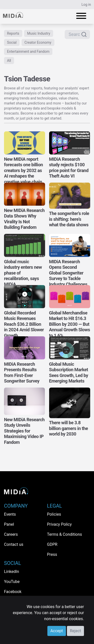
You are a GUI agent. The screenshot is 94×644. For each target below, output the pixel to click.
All (9, 61)
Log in (86, 5)
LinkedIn (12, 572)
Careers (11, 534)
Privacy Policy (60, 524)
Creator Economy (38, 42)
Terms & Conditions (65, 534)
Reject (75, 631)
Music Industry (39, 33)
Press (52, 554)
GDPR (52, 544)
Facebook (13, 592)
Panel (9, 524)
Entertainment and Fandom (28, 51)
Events (10, 514)
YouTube (12, 582)
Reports (13, 33)
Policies (54, 514)
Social (12, 42)
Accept (57, 631)
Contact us (14, 544)
